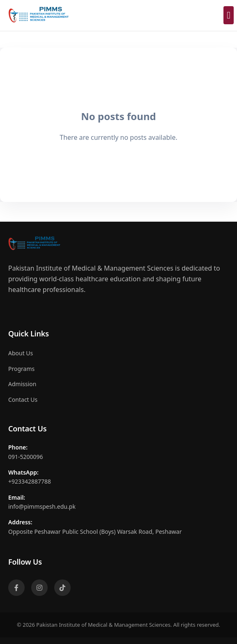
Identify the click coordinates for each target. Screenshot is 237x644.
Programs (21, 369)
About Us (21, 353)
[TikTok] (62, 588)
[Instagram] (39, 588)
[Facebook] (16, 588)
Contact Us (23, 400)
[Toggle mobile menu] (229, 15)
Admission (22, 384)
